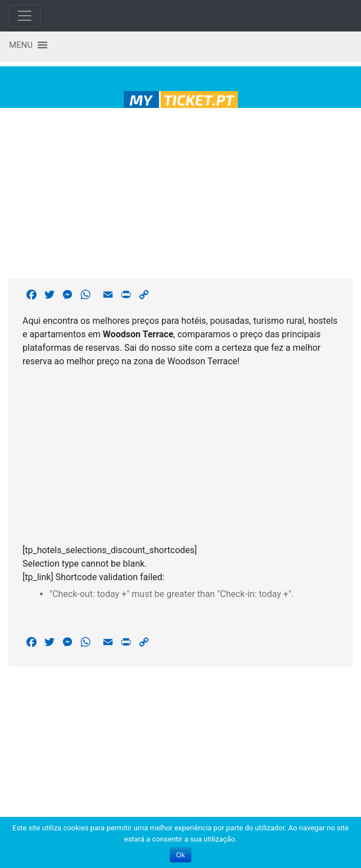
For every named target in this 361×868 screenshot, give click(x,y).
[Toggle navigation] (25, 16)
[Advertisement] (181, 191)
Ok (180, 855)
